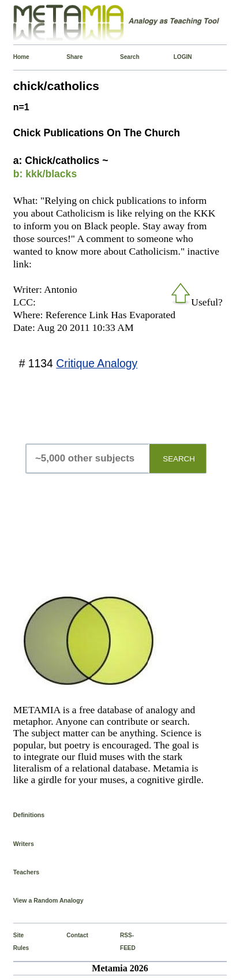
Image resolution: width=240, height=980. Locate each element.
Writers (24, 844)
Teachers (27, 872)
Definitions (29, 815)
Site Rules (16, 942)
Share (69, 57)
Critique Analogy (97, 363)
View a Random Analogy (48, 900)
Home (16, 57)
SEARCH (179, 459)
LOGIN (176, 57)
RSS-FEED (123, 942)
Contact (69, 935)
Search (123, 57)
